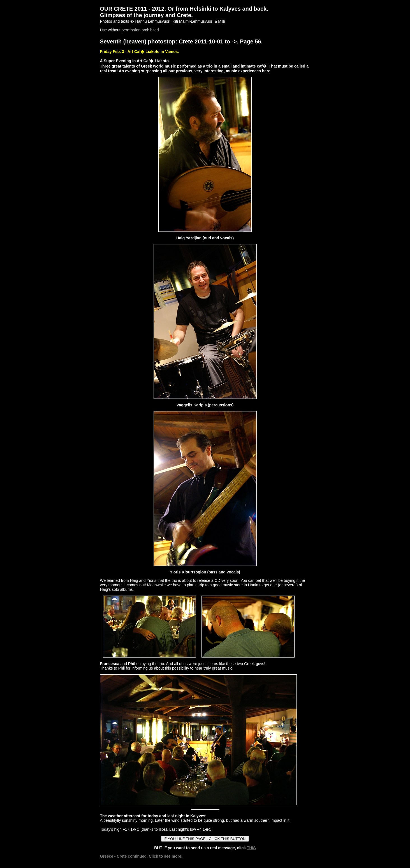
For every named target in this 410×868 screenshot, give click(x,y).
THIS (251, 848)
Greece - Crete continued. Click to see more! (141, 856)
